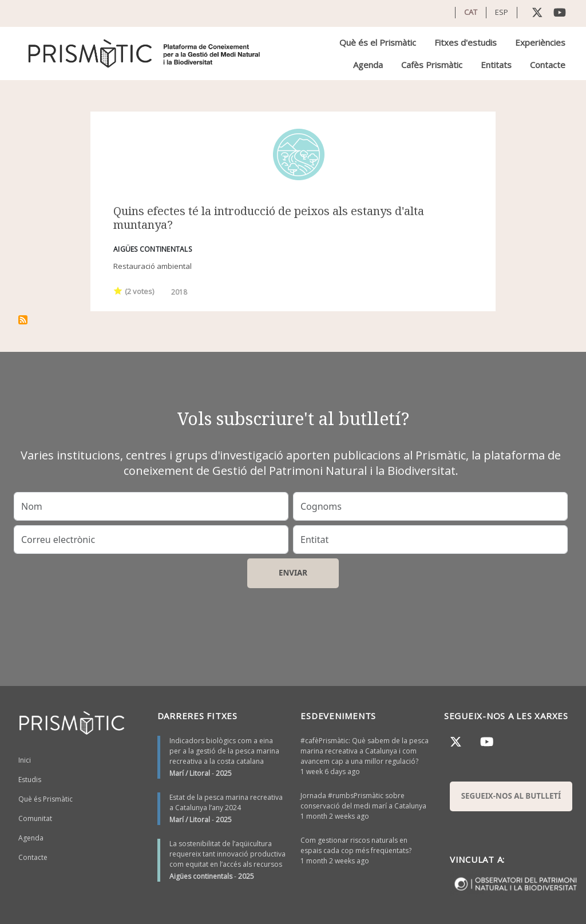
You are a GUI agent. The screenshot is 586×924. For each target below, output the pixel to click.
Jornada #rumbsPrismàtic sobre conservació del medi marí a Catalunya (363, 801)
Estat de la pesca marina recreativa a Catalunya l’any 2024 (226, 802)
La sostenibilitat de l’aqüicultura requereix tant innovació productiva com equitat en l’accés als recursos (227, 854)
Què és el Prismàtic (378, 42)
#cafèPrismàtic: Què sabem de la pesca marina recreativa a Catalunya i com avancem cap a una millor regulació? (365, 751)
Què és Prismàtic (45, 799)
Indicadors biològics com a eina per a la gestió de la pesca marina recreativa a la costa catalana (224, 751)
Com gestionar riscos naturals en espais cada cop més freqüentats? (356, 845)
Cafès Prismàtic (432, 65)
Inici (25, 760)
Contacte (548, 65)
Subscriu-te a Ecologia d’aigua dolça (23, 320)
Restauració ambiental (153, 266)
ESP (502, 12)
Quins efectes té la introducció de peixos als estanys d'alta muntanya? (269, 218)
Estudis (30, 780)
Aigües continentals (201, 876)
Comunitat (35, 818)
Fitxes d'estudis (466, 42)
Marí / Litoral (190, 773)
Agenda (368, 65)
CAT (471, 12)
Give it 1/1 (118, 290)
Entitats (496, 65)
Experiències (540, 42)
